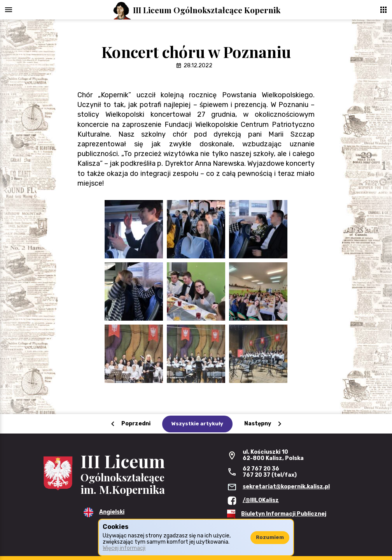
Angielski (112, 512)
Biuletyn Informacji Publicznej (284, 514)
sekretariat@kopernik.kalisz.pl (286, 487)
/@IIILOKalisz (261, 500)
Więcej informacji (124, 548)
